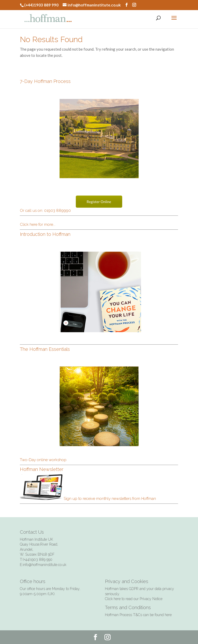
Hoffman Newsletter (42, 469)
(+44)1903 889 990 (41, 5)
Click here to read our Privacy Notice (134, 599)
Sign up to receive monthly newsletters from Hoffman (88, 499)
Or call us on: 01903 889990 (45, 211)
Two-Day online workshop (43, 460)
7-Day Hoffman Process (45, 81)
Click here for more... (38, 224)
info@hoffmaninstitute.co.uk (94, 5)
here (168, 615)
